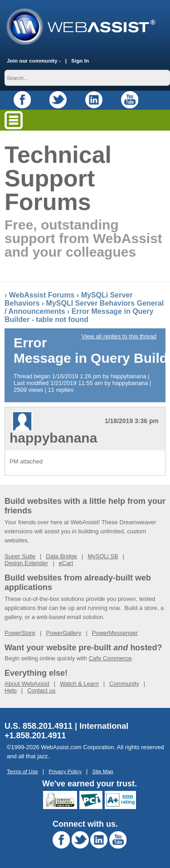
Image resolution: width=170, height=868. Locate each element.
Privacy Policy (65, 771)
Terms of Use (22, 771)
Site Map (102, 771)
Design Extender (26, 563)
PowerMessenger (115, 633)
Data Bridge (61, 556)
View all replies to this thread (119, 336)
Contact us (41, 690)
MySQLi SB (103, 556)
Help (11, 690)
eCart (66, 563)
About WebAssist (27, 684)
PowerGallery (63, 633)
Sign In (80, 61)
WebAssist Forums (42, 295)
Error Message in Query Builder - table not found (79, 315)
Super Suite (20, 556)
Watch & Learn (79, 684)
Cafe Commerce (110, 658)
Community (124, 684)
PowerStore (20, 633)
